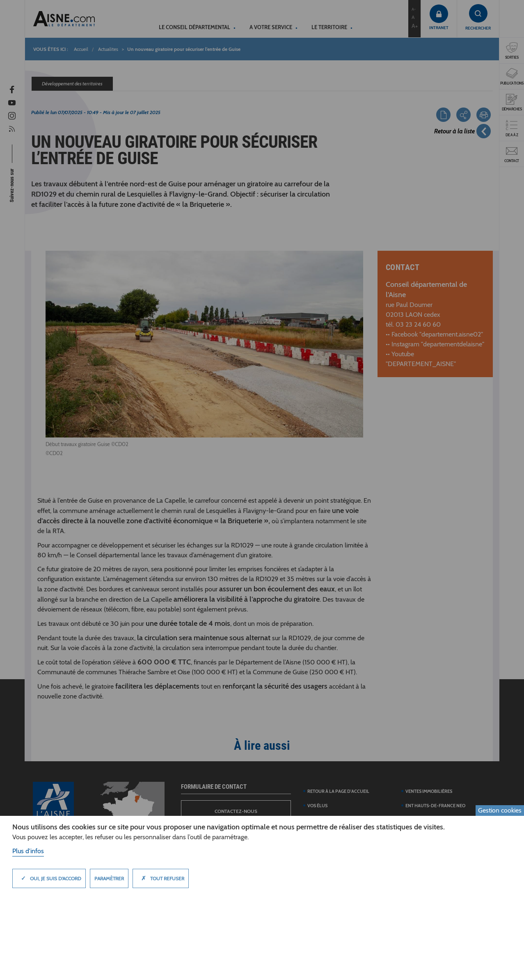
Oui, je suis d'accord (49, 878)
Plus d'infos (28, 851)
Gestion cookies (500, 810)
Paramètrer (109, 878)
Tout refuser (161, 878)
